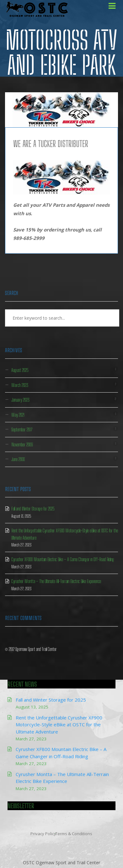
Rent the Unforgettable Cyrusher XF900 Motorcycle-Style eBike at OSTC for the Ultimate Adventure (59, 725)
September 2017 (22, 429)
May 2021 (18, 415)
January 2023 (20, 400)
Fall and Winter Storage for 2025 (33, 509)
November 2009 (22, 444)
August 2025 (20, 370)
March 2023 (20, 385)
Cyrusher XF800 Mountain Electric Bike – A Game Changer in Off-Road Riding (63, 559)
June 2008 (18, 459)
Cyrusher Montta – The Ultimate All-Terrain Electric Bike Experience (56, 581)
